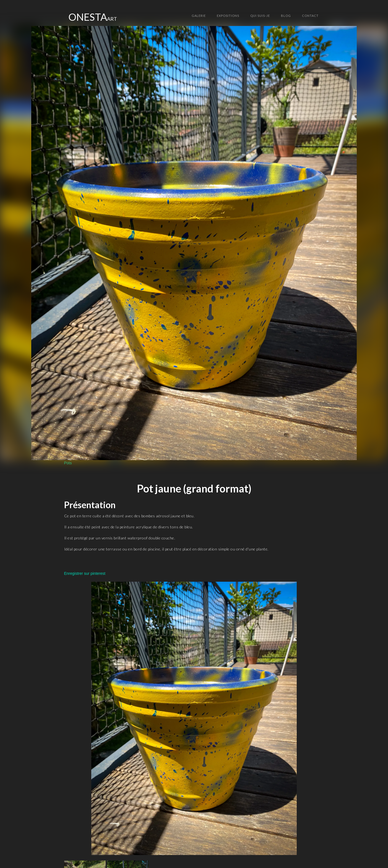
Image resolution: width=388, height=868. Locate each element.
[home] (93, 17)
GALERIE (199, 16)
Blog (286, 16)
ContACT (310, 16)
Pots (68, 463)
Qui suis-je (260, 16)
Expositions (228, 16)
